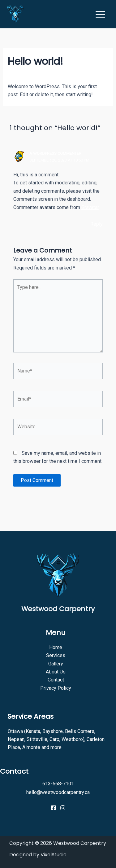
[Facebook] (54, 808)
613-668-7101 (58, 784)
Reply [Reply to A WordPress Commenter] (97, 224)
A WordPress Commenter (55, 153)
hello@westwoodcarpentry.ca (58, 792)
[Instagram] (63, 808)
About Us (56, 672)
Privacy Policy (56, 688)
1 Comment (20, 74)
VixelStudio (54, 855)
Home (56, 647)
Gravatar (90, 207)
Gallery (56, 664)
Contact (56, 680)
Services (56, 655)
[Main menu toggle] (100, 14)
